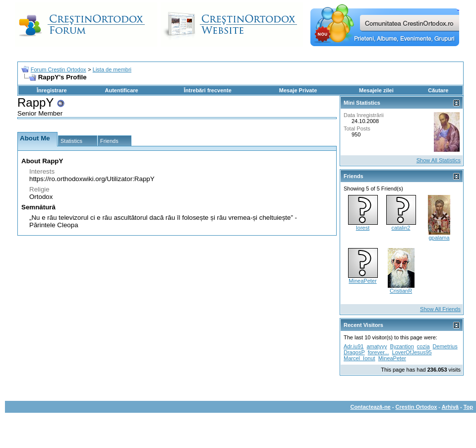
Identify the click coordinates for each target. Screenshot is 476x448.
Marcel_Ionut (359, 358)
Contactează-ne (370, 407)
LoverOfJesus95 (412, 352)
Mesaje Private (298, 90)
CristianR (401, 291)
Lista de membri (112, 69)
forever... (379, 352)
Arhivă (450, 407)
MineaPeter (362, 281)
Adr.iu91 (354, 346)
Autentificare (121, 90)
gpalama (439, 238)
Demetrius (445, 346)
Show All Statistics (439, 160)
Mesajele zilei (376, 90)
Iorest (363, 228)
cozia (423, 346)
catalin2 (401, 228)
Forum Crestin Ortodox (59, 69)
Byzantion (402, 346)
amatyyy (377, 346)
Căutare (438, 90)
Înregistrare (52, 90)
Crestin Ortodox (416, 407)
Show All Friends (440, 309)
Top (468, 407)
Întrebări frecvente (208, 90)
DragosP (354, 352)
